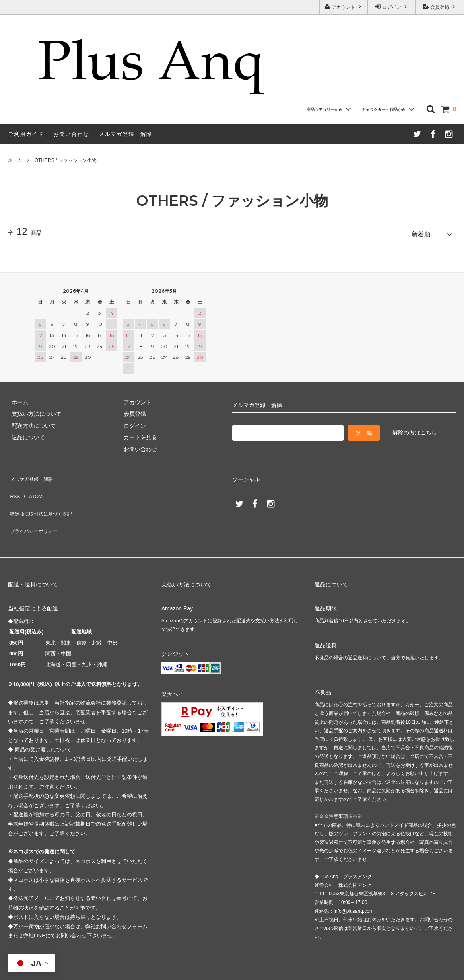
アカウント (344, 7)
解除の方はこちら (415, 429)
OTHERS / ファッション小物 (66, 160)
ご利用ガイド (26, 134)
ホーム (15, 160)
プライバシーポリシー (36, 509)
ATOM (32, 485)
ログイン (392, 7)
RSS (14, 485)
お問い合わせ (71, 134)
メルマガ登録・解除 (125, 134)
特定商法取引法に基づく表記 (44, 497)
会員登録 (440, 7)
